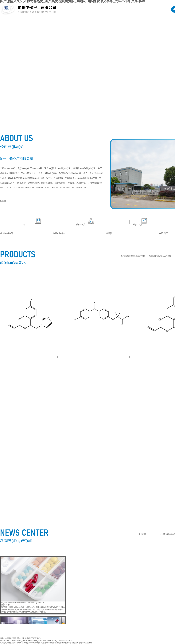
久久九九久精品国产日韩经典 (11, 643)
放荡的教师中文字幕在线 (66, 643)
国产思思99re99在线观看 (31, 643)
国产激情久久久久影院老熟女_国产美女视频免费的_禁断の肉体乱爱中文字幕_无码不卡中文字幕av (36, 641)
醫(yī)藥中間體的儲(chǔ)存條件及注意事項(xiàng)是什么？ (23, 603)
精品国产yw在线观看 (48, 643)
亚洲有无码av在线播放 (83, 643)
